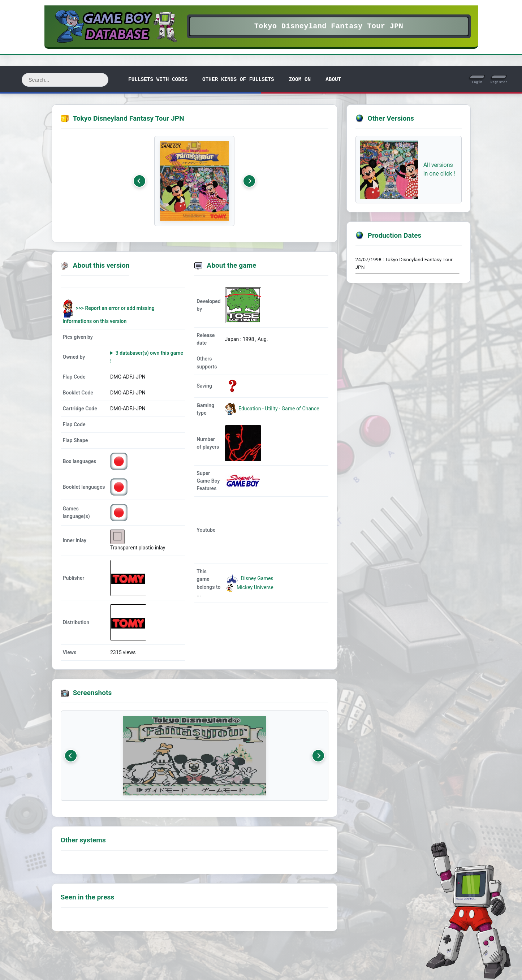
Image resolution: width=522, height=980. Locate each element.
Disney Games (249, 578)
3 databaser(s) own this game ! (147, 357)
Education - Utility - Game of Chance (278, 409)
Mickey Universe (249, 587)
